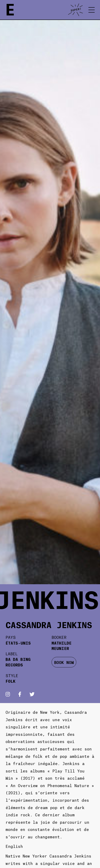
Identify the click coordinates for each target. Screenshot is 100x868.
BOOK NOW (64, 662)
